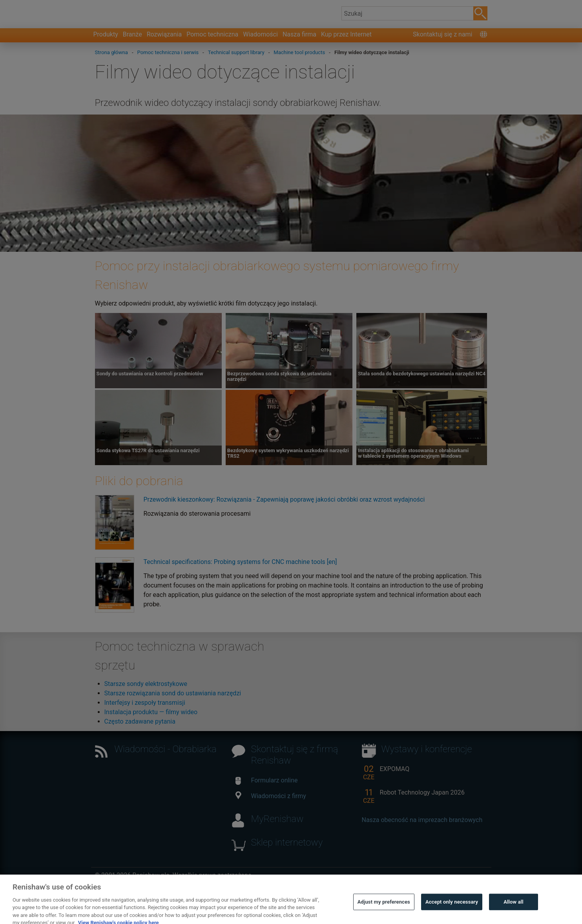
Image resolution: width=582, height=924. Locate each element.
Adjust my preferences (384, 910)
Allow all (514, 910)
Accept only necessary (452, 910)
